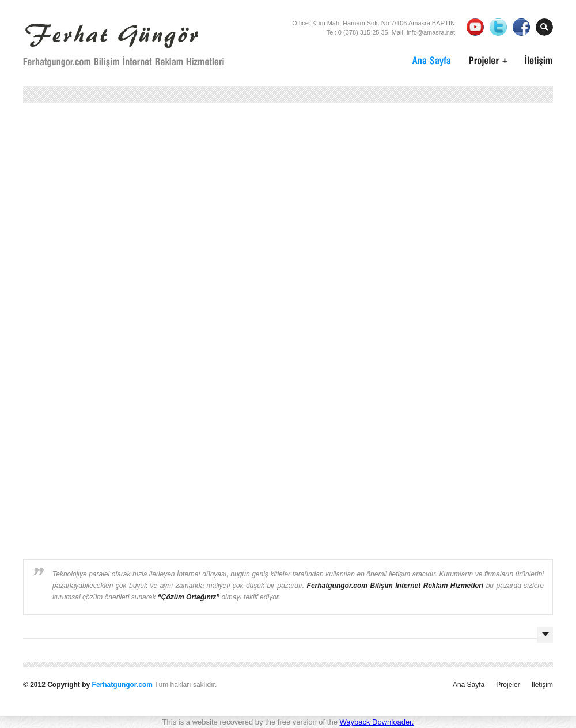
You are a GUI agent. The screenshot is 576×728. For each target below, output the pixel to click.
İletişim (542, 685)
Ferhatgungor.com (122, 685)
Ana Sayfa (469, 685)
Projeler (508, 685)
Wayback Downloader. (376, 722)
